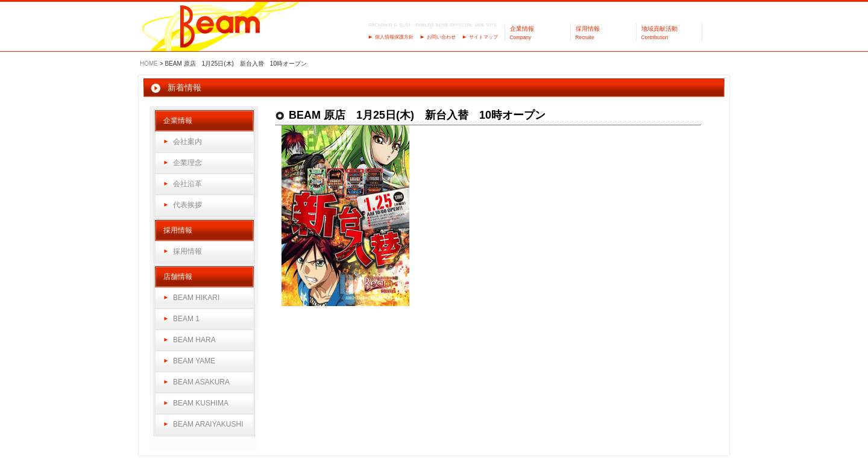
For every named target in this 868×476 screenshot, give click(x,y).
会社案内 (187, 142)
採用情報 (187, 251)
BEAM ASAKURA (201, 382)
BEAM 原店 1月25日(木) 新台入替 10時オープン (417, 115)
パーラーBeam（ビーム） (220, 27)
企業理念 (187, 163)
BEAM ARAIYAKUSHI (208, 424)
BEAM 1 (186, 319)
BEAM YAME (194, 361)
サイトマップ (483, 37)
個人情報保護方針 (394, 37)
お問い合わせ (441, 37)
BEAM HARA (194, 340)
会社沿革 (187, 184)
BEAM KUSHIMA (201, 403)
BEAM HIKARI (196, 298)
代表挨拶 (187, 205)
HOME (149, 64)
